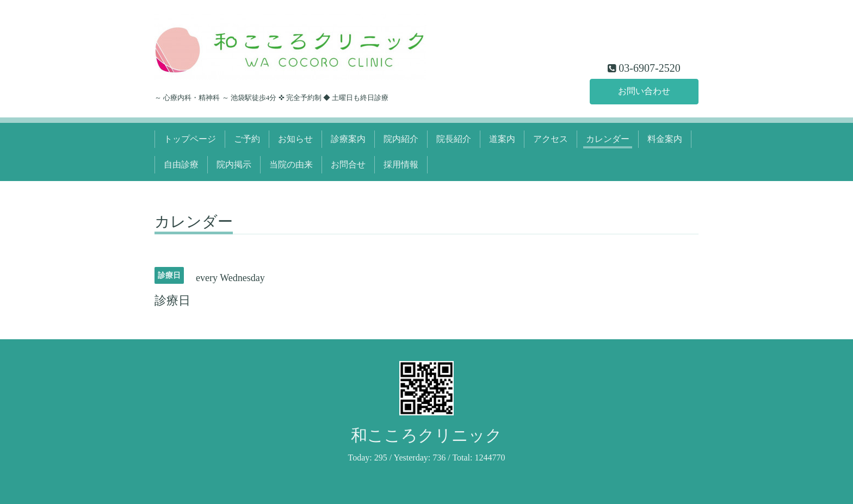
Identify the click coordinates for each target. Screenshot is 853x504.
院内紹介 (401, 139)
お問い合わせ (644, 91)
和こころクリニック (426, 435)
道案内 (502, 139)
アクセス (551, 139)
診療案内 (348, 139)
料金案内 (665, 139)
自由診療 (181, 164)
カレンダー (608, 139)
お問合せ (348, 164)
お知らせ (295, 139)
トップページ (190, 139)
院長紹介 (454, 139)
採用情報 (401, 164)
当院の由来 (291, 164)
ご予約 (247, 139)
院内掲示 (234, 164)
